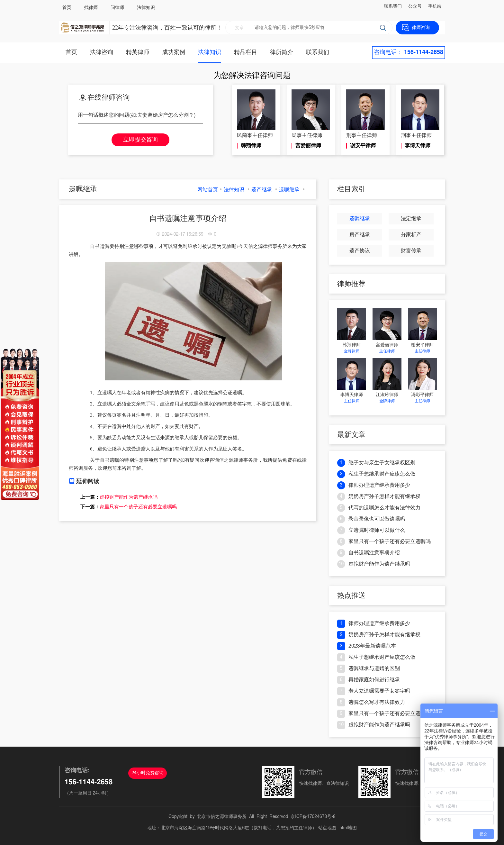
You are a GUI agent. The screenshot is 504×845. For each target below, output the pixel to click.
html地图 (348, 828)
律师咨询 (421, 28)
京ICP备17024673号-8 (313, 817)
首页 (67, 8)
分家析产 (411, 235)
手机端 (435, 6)
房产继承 (360, 235)
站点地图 (327, 828)
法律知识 (146, 8)
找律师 (91, 8)
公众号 (415, 6)
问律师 (117, 8)
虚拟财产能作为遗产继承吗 (129, 497)
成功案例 (174, 52)
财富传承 (411, 251)
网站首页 (208, 190)
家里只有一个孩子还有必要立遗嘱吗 (138, 507)
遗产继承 (262, 190)
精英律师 (138, 52)
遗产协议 (360, 251)
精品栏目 (246, 52)
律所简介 (282, 52)
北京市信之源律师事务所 (222, 817)
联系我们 (393, 6)
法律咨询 (102, 52)
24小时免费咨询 (148, 773)
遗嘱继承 (289, 190)
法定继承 (411, 219)
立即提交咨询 (140, 140)
